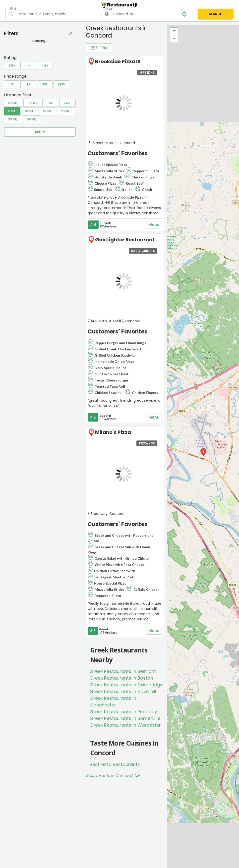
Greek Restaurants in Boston (121, 678)
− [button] (174, 39)
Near (110, 9)
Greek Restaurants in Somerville (125, 718)
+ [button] (174, 31)
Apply (40, 132)
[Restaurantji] (119, 5)
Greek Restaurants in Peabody (123, 712)
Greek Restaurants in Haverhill (123, 691)
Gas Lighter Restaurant (125, 240)
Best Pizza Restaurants (115, 764)
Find (13, 9)
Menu (154, 225)
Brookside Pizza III (118, 61)
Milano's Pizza (113, 432)
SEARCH (216, 14)
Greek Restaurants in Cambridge (126, 685)
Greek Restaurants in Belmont (123, 671)
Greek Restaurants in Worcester (125, 725)
